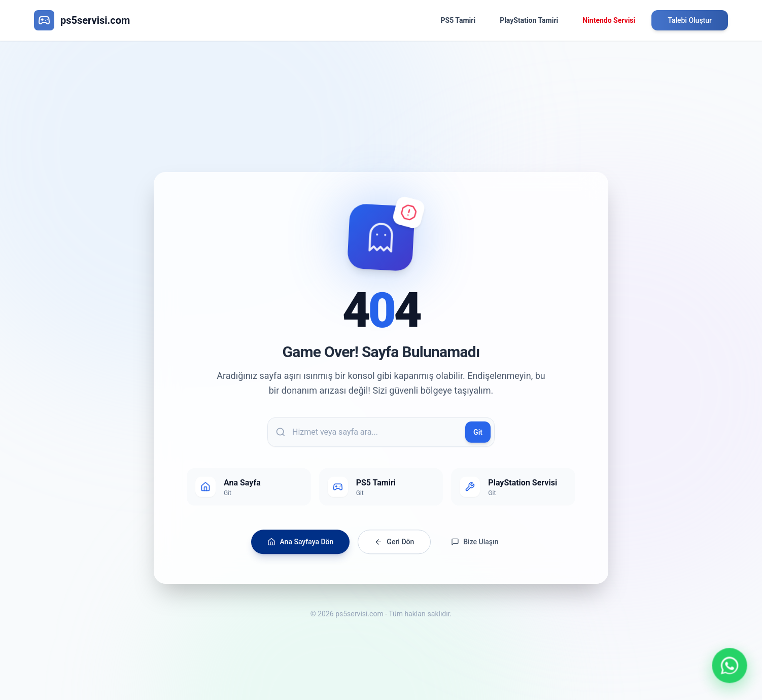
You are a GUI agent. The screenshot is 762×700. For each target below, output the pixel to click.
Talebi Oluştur (690, 20)
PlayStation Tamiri (529, 20)
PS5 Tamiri (458, 20)
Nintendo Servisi (609, 20)
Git (478, 437)
